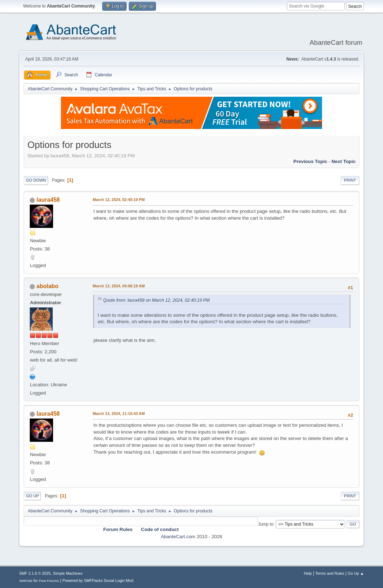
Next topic (343, 161)
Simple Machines (68, 573)
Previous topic (310, 161)
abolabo (48, 286)
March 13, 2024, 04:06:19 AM (119, 286)
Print (350, 180)
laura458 (48, 200)
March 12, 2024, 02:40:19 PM (119, 200)
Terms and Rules (330, 573)
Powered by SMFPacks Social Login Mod (98, 580)
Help (308, 573)
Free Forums (49, 581)
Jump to (266, 524)
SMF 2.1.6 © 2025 (35, 573)
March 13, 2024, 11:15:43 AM (119, 413)
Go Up (32, 496)
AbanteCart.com (178, 537)
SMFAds (26, 581)
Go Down (36, 180)
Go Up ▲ (356, 573)
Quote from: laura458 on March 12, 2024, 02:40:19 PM (156, 300)
